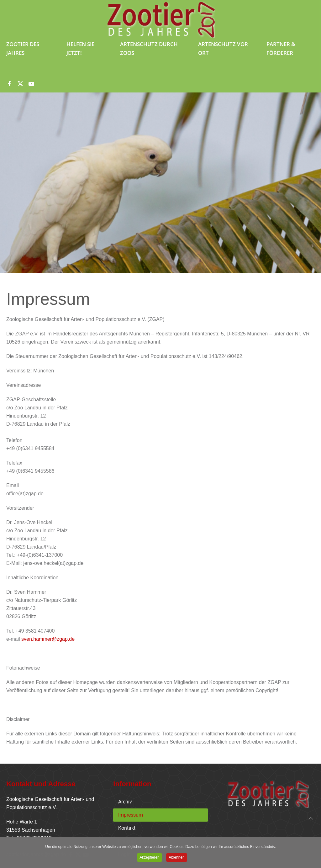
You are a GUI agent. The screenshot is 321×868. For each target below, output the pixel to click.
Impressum (131, 815)
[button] (311, 820)
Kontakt (127, 828)
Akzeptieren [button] (149, 858)
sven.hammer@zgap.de (48, 639)
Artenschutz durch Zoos (149, 48)
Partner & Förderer (281, 48)
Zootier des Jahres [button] (23, 48)
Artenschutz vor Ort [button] (223, 48)
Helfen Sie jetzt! (80, 48)
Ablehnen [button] (177, 858)
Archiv (125, 802)
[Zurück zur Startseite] (160, 20)
